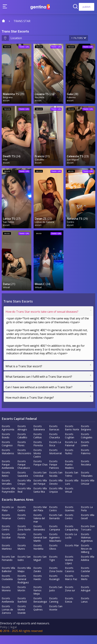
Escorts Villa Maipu (24, 578)
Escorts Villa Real (24, 499)
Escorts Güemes (70, 517)
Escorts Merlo (85, 586)
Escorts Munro (22, 556)
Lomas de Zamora (45, 228)
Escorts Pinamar (6, 525)
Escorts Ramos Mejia (38, 599)
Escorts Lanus (85, 609)
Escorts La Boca (55, 452)
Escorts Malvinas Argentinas (87, 546)
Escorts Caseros (70, 578)
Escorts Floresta (38, 452)
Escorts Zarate (38, 578)
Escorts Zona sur (70, 597)
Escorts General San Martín (40, 546)
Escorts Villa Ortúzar (88, 491)
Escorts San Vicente (56, 617)
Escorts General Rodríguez (23, 588)
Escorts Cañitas (38, 444)
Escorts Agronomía (8, 436)
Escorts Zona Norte (24, 536)
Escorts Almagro (22, 436)
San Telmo (9, 228)
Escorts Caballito (22, 444)
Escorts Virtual (69, 499)
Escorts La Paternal (71, 452)
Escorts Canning (54, 609)
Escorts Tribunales (87, 483)
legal (14, 636)
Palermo (71, 99)
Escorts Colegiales (87, 444)
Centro (71, 228)
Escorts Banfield (22, 609)
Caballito (40, 164)
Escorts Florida (22, 544)
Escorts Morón (22, 597)
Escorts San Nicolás (56, 483)
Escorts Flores (22, 452)
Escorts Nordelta (38, 556)
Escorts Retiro (6, 483)
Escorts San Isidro (24, 567)
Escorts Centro (22, 517)
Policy (4, 636)
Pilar (5, 164)
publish (87, 7)
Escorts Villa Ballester (8, 578)
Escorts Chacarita (54, 444)
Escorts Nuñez (69, 460)
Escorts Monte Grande (22, 618)
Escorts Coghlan (70, 444)
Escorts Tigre (53, 567)
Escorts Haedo (38, 586)
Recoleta (40, 99)
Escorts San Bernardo (56, 525)
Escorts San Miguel (40, 567)
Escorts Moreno (6, 597)
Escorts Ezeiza (69, 609)
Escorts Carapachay (72, 536)
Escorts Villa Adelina (88, 567)
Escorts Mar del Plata (40, 517)
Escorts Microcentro (24, 460)
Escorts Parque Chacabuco (24, 473)
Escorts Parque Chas (41, 472)
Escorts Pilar (72, 554)
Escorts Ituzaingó (54, 586)
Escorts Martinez (7, 556)
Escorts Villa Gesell (88, 525)
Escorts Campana (55, 536)
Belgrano (8, 99)
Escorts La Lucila (71, 544)
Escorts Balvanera (39, 436)
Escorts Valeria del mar (39, 527)
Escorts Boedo (6, 444)
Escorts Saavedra (23, 483)
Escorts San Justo (56, 597)
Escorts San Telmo (72, 483)
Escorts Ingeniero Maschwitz (55, 546)
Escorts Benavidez (39, 536)
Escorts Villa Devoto (56, 491)
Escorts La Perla (87, 517)
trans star (22, 21)
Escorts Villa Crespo (24, 491)
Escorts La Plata (8, 517)
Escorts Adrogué (86, 597)
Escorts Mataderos (8, 460)
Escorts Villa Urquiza (56, 499)
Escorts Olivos (53, 556)
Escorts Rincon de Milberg (86, 557)
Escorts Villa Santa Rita (40, 499)
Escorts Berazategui (40, 609)
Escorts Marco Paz (71, 586)
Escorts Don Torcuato (88, 536)
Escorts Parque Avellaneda (8, 473)
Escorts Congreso (7, 452)
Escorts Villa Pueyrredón (8, 499)
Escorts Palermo (86, 460)
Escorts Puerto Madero (69, 473)
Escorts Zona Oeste (56, 578)
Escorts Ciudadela (7, 586)
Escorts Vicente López (69, 569)
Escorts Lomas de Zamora (7, 618)
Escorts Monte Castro (38, 462)
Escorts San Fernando (8, 567)
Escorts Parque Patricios (54, 473)
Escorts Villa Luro (72, 491)
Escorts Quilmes (38, 617)
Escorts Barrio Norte (72, 436)
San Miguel (73, 164)
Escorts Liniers (85, 452)
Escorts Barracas (54, 436)
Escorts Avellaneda (8, 609)
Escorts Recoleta (86, 472)
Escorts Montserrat (56, 460)
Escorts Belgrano (86, 436)
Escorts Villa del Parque (40, 491)
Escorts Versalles (7, 491)
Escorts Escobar (6, 544)
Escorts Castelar (85, 578)
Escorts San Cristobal (40, 483)
